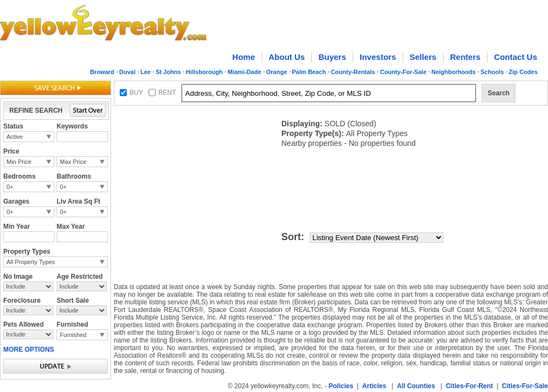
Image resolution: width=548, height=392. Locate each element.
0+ (10, 187)
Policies (341, 386)
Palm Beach (309, 72)
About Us (287, 57)
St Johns (168, 72)
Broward (102, 72)
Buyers (332, 57)
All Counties (416, 386)
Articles (374, 386)
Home (244, 57)
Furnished (73, 335)
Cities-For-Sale (525, 386)
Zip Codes (523, 72)
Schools (492, 72)
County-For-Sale (403, 72)
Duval (127, 72)
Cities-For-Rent (469, 386)
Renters (465, 57)
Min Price (19, 162)
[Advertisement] (159, 143)
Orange (277, 72)
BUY (136, 93)
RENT (167, 93)
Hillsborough (204, 72)
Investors (378, 57)
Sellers (423, 57)
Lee (146, 72)
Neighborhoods (454, 72)
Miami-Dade (244, 72)
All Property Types (31, 262)
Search (498, 93)
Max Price (73, 162)
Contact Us (516, 57)
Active (15, 137)
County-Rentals (353, 72)
